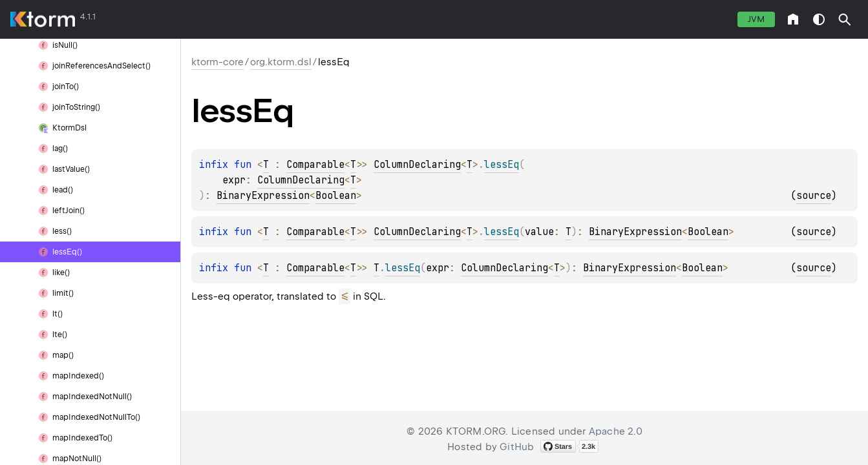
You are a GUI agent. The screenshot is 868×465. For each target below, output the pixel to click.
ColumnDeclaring (417, 165)
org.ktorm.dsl (281, 62)
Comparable (315, 165)
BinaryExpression (263, 196)
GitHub (517, 447)
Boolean (336, 196)
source (814, 196)
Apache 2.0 (616, 431)
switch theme (819, 19)
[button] (845, 19)
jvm (756, 19)
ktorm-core (217, 62)
